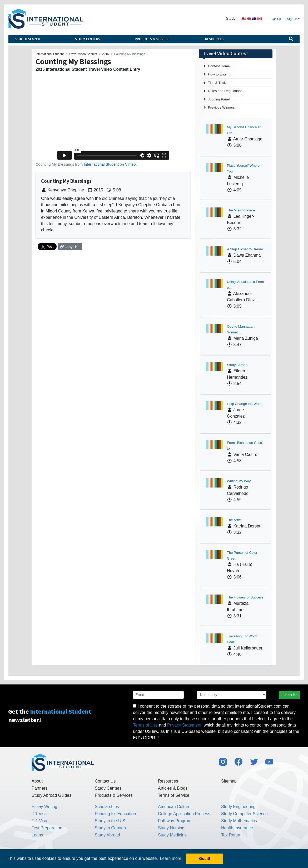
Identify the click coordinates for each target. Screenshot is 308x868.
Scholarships (107, 807)
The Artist (234, 520)
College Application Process (184, 814)
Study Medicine (172, 835)
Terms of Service (174, 795)
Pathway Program (175, 821)
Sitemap (229, 781)
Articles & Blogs (173, 788)
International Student (101, 164)
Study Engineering (238, 807)
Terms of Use (145, 725)
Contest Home (219, 66)
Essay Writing (44, 807)
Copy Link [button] (70, 247)
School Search (28, 39)
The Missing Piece (241, 210)
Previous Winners (221, 107)
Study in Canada (110, 828)
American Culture (174, 807)
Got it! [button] (205, 859)
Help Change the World (245, 404)
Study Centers (88, 39)
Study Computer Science (244, 814)
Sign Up (276, 19)
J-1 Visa (39, 814)
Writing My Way (239, 481)
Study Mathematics (239, 821)
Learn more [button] (171, 858)
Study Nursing (171, 828)
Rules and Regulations (225, 91)
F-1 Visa (39, 821)
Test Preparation (47, 828)
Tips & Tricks (218, 83)
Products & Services (153, 39)
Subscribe (289, 695)
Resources (214, 39)
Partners (39, 788)
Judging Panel (219, 99)
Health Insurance (237, 828)
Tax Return (231, 835)
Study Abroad (237, 365)
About (37, 781)
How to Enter (218, 74)
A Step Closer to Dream (245, 249)
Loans (37, 835)
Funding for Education (115, 814)
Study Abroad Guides (51, 795)
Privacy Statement (184, 725)
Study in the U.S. (111, 821)
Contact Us (105, 781)
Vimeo (130, 164)
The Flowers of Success (245, 597)
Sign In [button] (292, 19)
